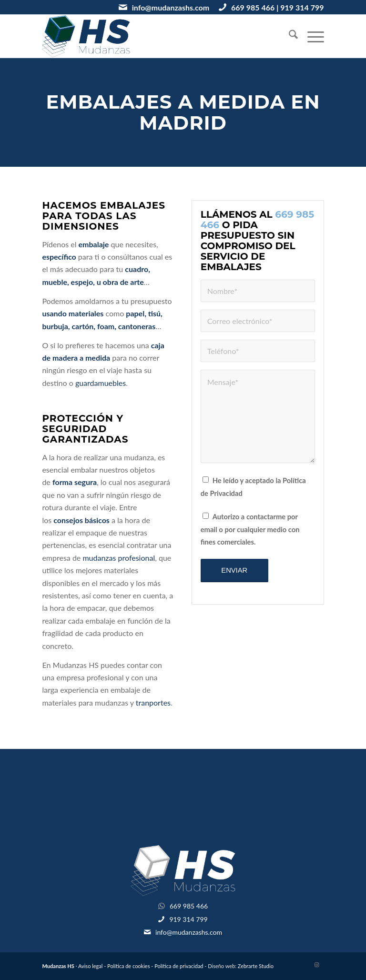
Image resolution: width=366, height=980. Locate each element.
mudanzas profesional (119, 558)
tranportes (153, 702)
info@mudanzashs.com (171, 7)
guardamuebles (101, 383)
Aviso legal (90, 966)
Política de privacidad (179, 966)
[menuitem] (289, 36)
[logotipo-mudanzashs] (86, 36)
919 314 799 (302, 7)
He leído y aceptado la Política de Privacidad (253, 486)
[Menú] (311, 36)
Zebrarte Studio (256, 966)
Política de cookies (128, 966)
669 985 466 (253, 7)
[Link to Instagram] (317, 965)
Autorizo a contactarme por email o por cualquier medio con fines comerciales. (250, 529)
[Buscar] (289, 36)
